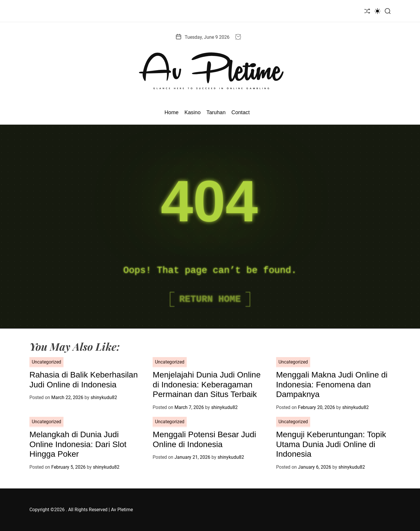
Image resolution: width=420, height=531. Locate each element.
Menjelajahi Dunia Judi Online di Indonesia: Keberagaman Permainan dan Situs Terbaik (207, 384)
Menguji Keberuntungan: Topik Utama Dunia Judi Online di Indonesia (331, 444)
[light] (377, 11)
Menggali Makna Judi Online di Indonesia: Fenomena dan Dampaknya (332, 384)
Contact (241, 112)
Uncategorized (46, 362)
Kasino (193, 112)
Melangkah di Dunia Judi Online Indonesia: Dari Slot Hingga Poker (78, 444)
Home (172, 112)
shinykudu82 (104, 397)
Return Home (210, 299)
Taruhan (216, 112)
